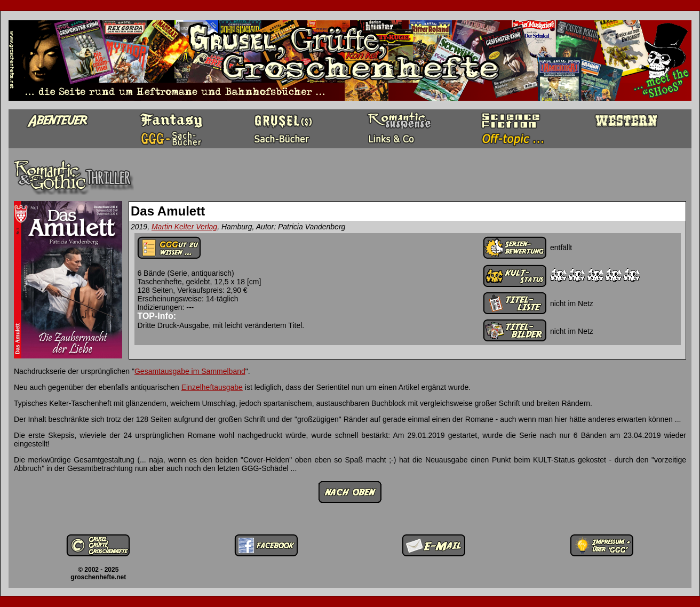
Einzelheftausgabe (212, 387)
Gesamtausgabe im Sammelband (190, 371)
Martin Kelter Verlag (184, 227)
